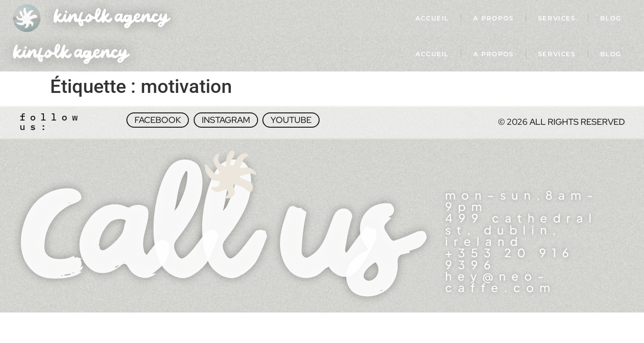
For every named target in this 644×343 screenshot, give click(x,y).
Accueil (432, 18)
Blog (611, 18)
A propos (493, 18)
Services (557, 18)
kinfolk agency (111, 18)
